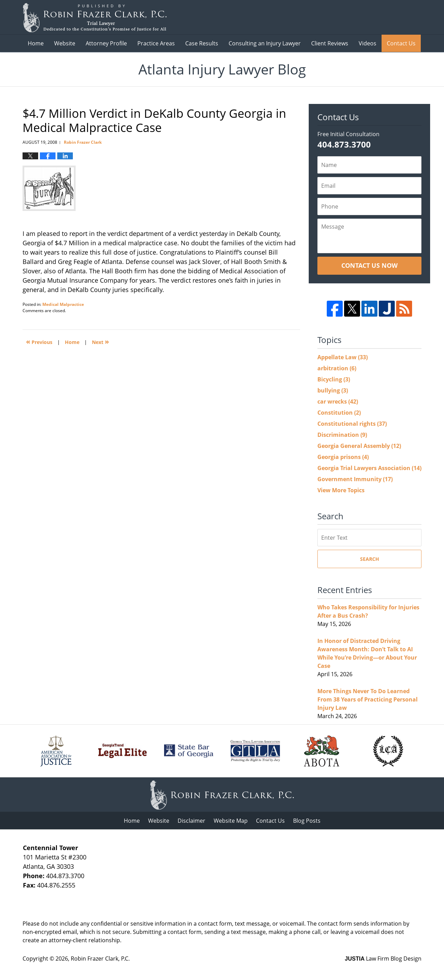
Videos (368, 43)
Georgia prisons (343, 457)
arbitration (337, 368)
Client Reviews (330, 43)
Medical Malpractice (63, 304)
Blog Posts (307, 821)
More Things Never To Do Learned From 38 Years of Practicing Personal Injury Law (368, 699)
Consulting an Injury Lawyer (265, 43)
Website (65, 43)
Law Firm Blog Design (383, 959)
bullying (333, 390)
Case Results (202, 43)
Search (370, 559)
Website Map (231, 821)
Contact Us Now (369, 265)
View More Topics (341, 490)
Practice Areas (156, 43)
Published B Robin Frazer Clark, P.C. (381, 17)
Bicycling (334, 379)
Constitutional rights (352, 424)
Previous (39, 341)
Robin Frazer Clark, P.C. (100, 959)
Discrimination (342, 435)
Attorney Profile (106, 43)
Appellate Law (343, 357)
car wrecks (338, 401)
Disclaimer (191, 821)
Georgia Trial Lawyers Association (369, 468)
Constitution (339, 413)
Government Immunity (355, 479)
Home (36, 43)
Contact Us (401, 43)
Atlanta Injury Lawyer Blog (95, 17)
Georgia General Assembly (359, 446)
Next (100, 341)
